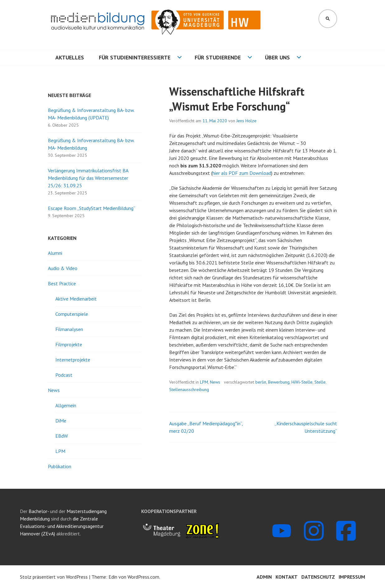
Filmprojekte (69, 344)
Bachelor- (39, 511)
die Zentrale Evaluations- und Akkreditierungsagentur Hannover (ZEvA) (62, 526)
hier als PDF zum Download (242, 173)
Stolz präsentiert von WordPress (54, 577)
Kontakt (287, 577)
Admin (264, 577)
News (215, 382)
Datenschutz (318, 577)
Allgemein (66, 405)
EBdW (62, 436)
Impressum (352, 577)
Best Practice (62, 283)
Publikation (60, 466)
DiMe (61, 421)
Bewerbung (279, 382)
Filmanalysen (69, 329)
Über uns (277, 57)
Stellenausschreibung (189, 390)
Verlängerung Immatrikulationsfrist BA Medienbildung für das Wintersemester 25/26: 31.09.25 (88, 178)
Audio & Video (63, 268)
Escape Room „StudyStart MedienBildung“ (92, 208)
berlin (261, 382)
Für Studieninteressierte (135, 57)
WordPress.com (143, 577)
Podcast (64, 375)
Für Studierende (218, 57)
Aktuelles (70, 57)
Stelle (320, 382)
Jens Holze (246, 121)
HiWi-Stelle (302, 382)
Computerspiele (72, 314)
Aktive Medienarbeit (76, 299)
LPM (204, 382)
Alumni (55, 253)
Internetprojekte (73, 360)
